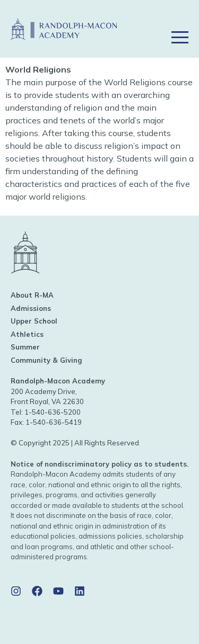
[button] (180, 23)
